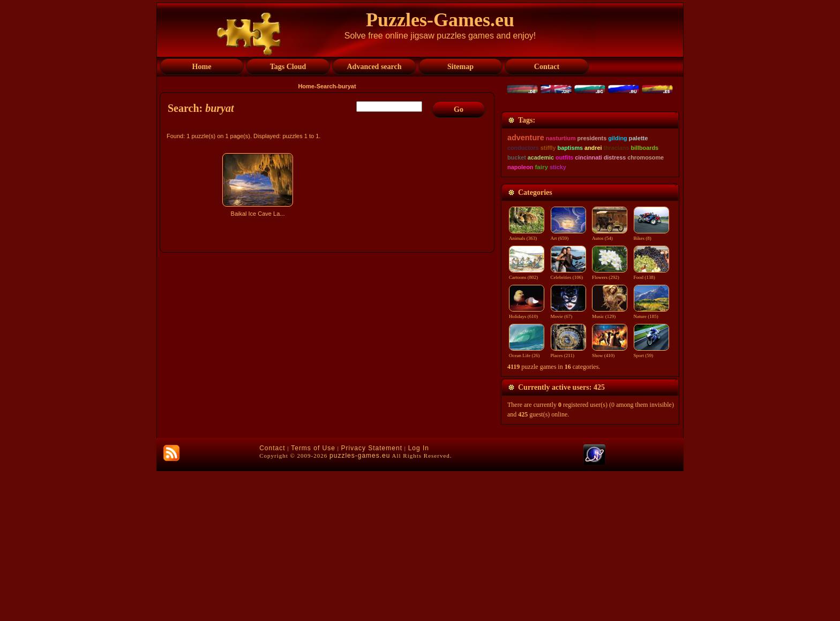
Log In (419, 598)
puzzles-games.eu (360, 605)
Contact (272, 598)
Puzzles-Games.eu (440, 20)
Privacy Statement (372, 598)
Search (327, 86)
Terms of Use (313, 598)
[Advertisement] (328, 314)
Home (306, 86)
